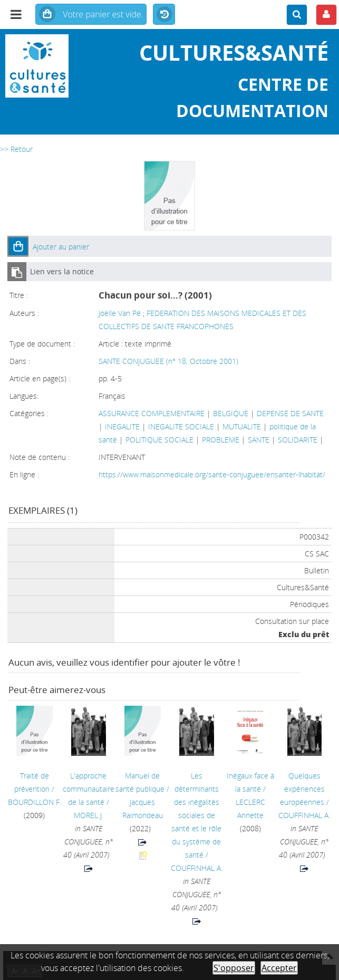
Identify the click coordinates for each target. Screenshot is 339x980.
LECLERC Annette (250, 809)
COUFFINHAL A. (197, 868)
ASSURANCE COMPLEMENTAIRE (152, 413)
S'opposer (234, 968)
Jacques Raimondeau (143, 809)
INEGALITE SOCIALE (181, 426)
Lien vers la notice (62, 271)
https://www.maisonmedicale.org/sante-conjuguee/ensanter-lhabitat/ (212, 474)
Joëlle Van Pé (120, 313)
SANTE (259, 440)
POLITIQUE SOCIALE (159, 440)
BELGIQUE (231, 413)
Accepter (279, 968)
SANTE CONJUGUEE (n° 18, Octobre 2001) (168, 361)
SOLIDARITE (298, 440)
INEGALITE (122, 426)
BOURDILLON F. (35, 802)
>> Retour (16, 149)
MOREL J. (89, 815)
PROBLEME (221, 440)
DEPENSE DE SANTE (290, 413)
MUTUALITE (242, 426)
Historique (164, 15)
